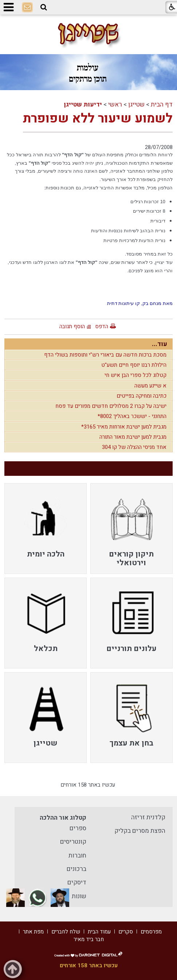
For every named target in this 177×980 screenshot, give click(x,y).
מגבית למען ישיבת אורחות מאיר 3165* (124, 427)
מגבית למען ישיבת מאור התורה (133, 437)
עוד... (160, 344)
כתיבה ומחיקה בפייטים (141, 396)
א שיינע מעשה (150, 386)
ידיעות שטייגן (83, 105)
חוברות (77, 856)
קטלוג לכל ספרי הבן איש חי (135, 375)
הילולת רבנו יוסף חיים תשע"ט (134, 365)
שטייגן (136, 105)
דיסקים (77, 882)
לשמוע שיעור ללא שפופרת (98, 119)
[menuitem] (131, 529)
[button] (44, 7)
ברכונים (76, 869)
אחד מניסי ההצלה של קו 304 (134, 447)
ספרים (78, 828)
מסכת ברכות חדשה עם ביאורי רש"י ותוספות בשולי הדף (105, 355)
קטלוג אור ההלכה (63, 818)
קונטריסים (73, 842)
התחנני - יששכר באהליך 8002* (132, 416)
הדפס (102, 326)
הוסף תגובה (72, 326)
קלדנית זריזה (148, 817)
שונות (79, 896)
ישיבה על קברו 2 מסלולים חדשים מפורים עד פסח (111, 406)
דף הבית (162, 105)
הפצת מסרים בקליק (140, 831)
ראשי (115, 105)
